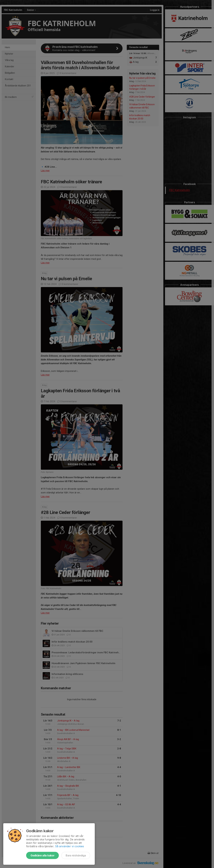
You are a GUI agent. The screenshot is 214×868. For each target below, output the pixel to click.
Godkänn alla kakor (42, 855)
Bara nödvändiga (76, 855)
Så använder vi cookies (70, 846)
